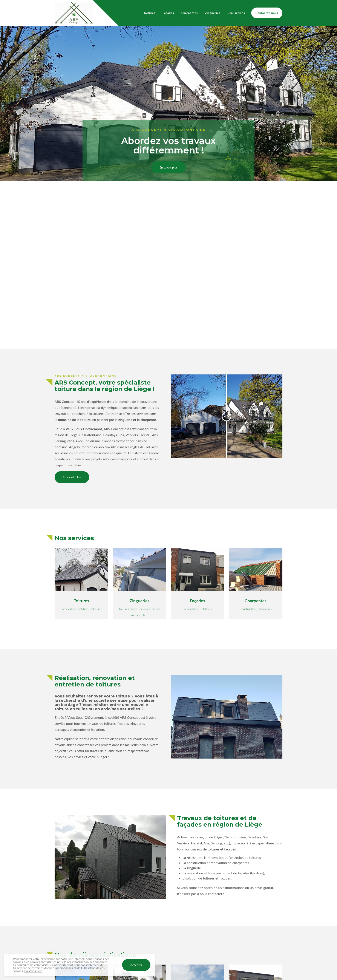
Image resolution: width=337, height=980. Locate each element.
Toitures (149, 13)
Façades (168, 13)
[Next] (330, 187)
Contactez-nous (267, 13)
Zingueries (213, 13)
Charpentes (190, 13)
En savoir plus (168, 167)
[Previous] (7, 187)
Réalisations (236, 13)
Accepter (136, 965)
